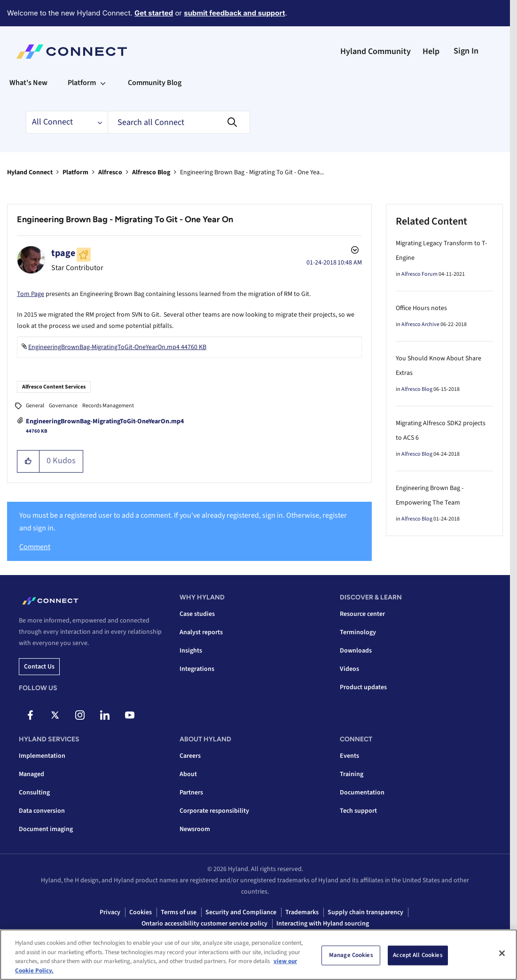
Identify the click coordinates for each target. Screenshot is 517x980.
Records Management (108, 406)
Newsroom (195, 829)
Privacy (110, 912)
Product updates (363, 687)
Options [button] (354, 251)
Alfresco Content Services (54, 387)
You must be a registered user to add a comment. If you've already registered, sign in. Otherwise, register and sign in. (183, 522)
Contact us (39, 667)
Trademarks (302, 912)
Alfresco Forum (419, 274)
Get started (154, 13)
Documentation (362, 793)
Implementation (42, 756)
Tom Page (31, 294)
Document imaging (46, 829)
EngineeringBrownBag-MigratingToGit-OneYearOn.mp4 (105, 421)
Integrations (197, 669)
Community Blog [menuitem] (155, 83)
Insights (191, 651)
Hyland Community (376, 51)
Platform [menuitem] (82, 83)
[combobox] (179, 122)
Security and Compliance (241, 912)
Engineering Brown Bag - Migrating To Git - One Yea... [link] (252, 172)
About (188, 774)
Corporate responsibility (214, 811)
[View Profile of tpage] (63, 253)
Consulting (34, 793)
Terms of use (179, 912)
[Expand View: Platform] (103, 83)
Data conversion (42, 811)
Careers (190, 756)
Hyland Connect (30, 172)
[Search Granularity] (67, 122)
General (35, 406)
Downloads (356, 651)
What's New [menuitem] (28, 83)
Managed (31, 774)
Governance (63, 406)
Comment (35, 547)
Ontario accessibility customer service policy (204, 924)
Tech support (358, 811)
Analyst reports (201, 632)
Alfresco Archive (420, 324)
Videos (349, 669)
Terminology (358, 632)
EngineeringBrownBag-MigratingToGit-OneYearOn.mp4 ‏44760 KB (117, 347)
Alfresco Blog (151, 172)
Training (352, 774)
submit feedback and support (234, 13)
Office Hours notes (421, 308)
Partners (191, 793)
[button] (28, 461)
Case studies (197, 614)
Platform (75, 172)
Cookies (141, 912)
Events (349, 756)
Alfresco (110, 172)
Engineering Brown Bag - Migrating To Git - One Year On (125, 219)
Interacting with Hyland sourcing (323, 924)
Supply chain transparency (365, 912)
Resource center (362, 614)
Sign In (466, 51)
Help (431, 51)
